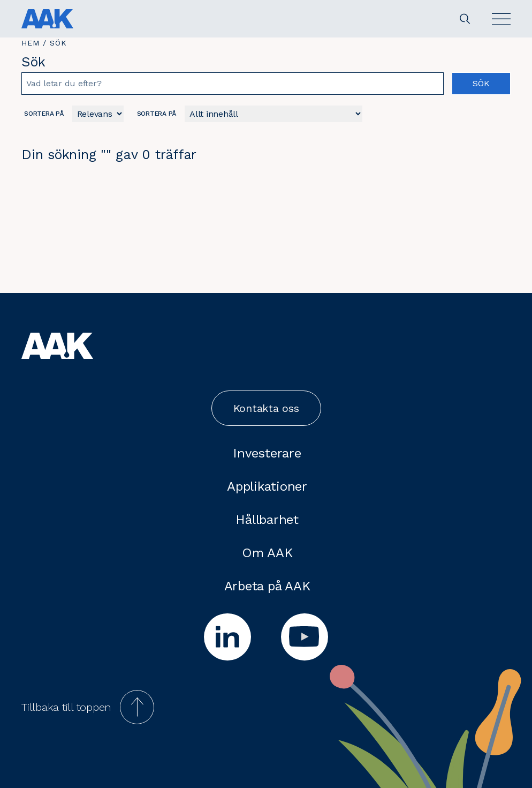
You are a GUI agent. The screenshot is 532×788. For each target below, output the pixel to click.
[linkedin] (227, 637)
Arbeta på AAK (267, 586)
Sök (481, 83)
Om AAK (267, 553)
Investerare (267, 453)
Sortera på (44, 114)
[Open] (501, 19)
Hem (31, 43)
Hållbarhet (267, 520)
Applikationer (267, 486)
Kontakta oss (266, 408)
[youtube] (305, 637)
